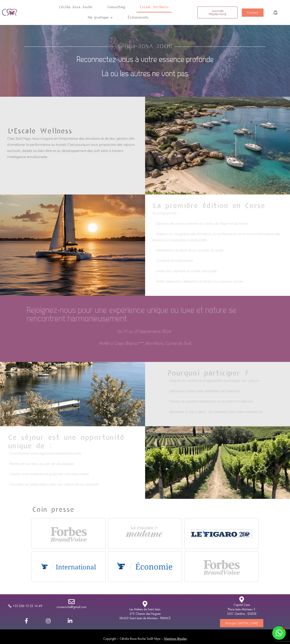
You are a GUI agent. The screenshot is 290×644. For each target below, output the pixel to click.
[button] (100, 18)
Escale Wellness (154, 7)
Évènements (138, 18)
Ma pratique (100, 18)
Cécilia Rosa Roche (75, 7)
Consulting (116, 7)
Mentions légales (175, 639)
